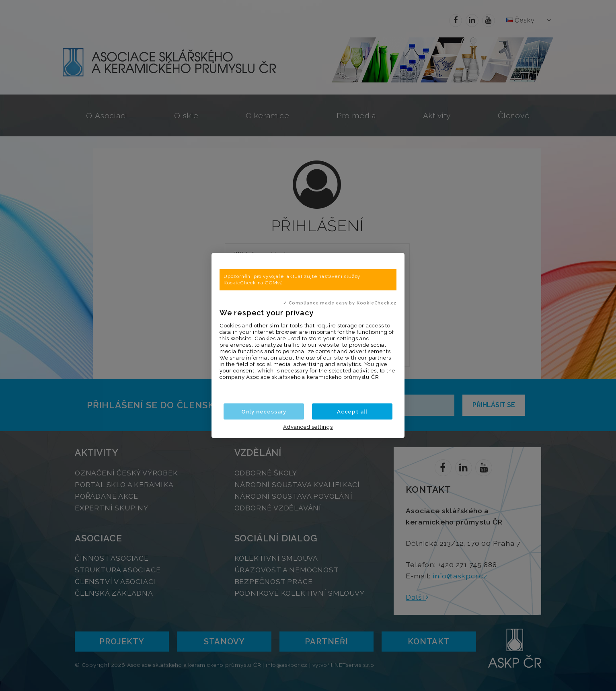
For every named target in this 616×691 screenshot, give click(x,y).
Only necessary (264, 411)
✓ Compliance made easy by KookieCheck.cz (340, 303)
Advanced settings (308, 427)
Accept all (352, 411)
